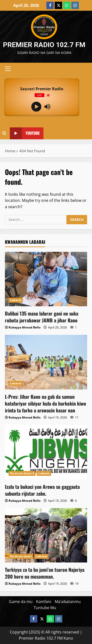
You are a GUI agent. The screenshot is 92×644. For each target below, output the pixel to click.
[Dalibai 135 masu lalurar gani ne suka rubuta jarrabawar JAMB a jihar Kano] (46, 279)
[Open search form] (4, 133)
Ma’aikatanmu (68, 602)
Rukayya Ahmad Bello (25, 327)
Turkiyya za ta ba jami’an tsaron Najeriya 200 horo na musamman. (45, 573)
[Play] (36, 107)
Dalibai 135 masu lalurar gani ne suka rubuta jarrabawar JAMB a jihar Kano (42, 317)
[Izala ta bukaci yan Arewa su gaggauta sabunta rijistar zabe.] (46, 452)
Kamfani (44, 602)
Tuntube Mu (45, 608)
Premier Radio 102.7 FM (44, 45)
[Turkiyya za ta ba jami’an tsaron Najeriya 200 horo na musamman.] (46, 535)
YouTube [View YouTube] (25, 133)
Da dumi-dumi (21, 556)
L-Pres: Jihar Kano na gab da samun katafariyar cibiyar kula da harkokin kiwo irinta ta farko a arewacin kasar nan (46, 403)
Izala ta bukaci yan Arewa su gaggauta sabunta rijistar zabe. (42, 490)
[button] (8, 69)
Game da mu (21, 602)
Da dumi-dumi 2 (22, 473)
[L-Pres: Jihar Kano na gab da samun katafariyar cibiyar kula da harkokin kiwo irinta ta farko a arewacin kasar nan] (46, 362)
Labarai (16, 300)
